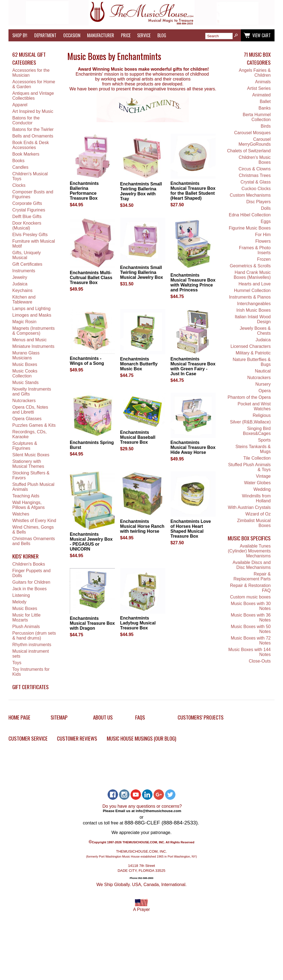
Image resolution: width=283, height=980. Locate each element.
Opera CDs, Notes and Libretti (30, 410)
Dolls (266, 208)
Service (144, 35)
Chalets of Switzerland (249, 151)
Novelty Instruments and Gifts (32, 392)
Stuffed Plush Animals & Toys (249, 467)
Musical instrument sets (31, 654)
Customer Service (28, 738)
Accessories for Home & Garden (34, 84)
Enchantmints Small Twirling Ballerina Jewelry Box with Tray (141, 191)
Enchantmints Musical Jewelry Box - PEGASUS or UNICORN (91, 542)
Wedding (262, 489)
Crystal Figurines (29, 210)
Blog (162, 35)
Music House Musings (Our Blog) (141, 738)
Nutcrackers (24, 401)
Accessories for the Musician (31, 73)
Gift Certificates (27, 264)
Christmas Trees (255, 175)
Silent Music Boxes (31, 455)
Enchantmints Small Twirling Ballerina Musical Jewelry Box (142, 272)
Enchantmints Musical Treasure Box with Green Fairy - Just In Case (193, 366)
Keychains (22, 290)
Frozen (264, 259)
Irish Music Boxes (254, 310)
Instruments (24, 271)
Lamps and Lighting (31, 309)
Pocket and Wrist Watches (254, 406)
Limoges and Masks (32, 315)
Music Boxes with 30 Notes (251, 606)
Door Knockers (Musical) (27, 226)
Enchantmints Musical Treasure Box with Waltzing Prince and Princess (193, 283)
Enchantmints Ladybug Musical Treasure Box (138, 623)
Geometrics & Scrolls (250, 266)
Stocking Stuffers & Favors (31, 475)
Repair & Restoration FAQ (250, 588)
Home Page (19, 717)
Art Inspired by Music (33, 111)
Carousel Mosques (252, 133)
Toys (17, 663)
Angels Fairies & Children (255, 73)
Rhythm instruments (32, 645)
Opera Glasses (27, 419)
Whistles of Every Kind (34, 521)
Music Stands (25, 382)
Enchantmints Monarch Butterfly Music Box (139, 364)
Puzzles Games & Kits (34, 425)
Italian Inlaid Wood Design (253, 319)
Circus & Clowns (255, 169)
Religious (262, 415)
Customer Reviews (77, 738)
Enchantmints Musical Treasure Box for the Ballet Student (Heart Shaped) (193, 191)
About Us (103, 717)
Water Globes (257, 483)
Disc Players (259, 202)
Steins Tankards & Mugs (253, 449)
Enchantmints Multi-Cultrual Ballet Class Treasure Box (91, 278)
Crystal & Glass (256, 182)
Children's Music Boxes (255, 160)
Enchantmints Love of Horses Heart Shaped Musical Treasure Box (191, 529)
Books (18, 161)
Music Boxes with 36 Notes (251, 617)
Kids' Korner (25, 556)
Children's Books (29, 564)
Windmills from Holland (256, 498)
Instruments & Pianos (250, 297)
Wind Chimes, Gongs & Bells (33, 530)
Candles (20, 167)
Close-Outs (260, 661)
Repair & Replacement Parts (252, 576)
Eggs (266, 221)
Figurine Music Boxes (250, 228)
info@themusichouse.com (158, 811)
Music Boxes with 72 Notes (251, 641)
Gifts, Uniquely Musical (27, 255)
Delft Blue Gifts (27, 217)
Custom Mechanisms (250, 195)
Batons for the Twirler (33, 129)
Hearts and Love (255, 284)
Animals (263, 82)
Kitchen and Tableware (24, 300)
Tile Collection (257, 458)
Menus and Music (29, 340)
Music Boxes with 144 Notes (249, 652)
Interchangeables (254, 304)
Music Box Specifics (249, 538)
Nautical (263, 371)
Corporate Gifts (27, 203)
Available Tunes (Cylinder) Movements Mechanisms (249, 551)
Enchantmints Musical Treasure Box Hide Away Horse (193, 447)
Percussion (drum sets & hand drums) (34, 636)
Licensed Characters (251, 346)
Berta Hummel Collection (257, 117)
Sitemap (59, 717)
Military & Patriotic (253, 353)
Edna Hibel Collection (250, 215)
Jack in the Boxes (29, 589)
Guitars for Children (31, 582)
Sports (264, 440)
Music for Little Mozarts (26, 617)
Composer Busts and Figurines (33, 194)
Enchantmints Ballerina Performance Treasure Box (84, 191)
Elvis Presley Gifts (30, 235)
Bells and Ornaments (33, 136)
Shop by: (20, 35)
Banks (265, 108)
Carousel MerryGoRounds (255, 142)
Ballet (265, 101)
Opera (265, 391)
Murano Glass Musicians (26, 355)
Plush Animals (26, 627)
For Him (263, 235)
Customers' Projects (201, 717)
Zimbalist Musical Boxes (254, 523)
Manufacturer (101, 35)
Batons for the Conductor (26, 120)
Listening (21, 595)
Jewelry (20, 277)
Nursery (263, 384)
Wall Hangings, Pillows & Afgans (28, 505)
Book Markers (26, 154)
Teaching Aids (26, 496)
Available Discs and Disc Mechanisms (252, 565)
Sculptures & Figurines (25, 446)
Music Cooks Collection (25, 373)
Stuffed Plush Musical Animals (33, 487)
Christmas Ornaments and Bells (34, 541)
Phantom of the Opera (249, 397)
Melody (19, 602)
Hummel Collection (252, 290)
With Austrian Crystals (249, 507)
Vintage (263, 476)
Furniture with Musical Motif (34, 244)
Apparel (20, 105)
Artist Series (259, 88)
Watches (21, 514)
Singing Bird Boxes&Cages (257, 431)
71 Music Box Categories (257, 58)
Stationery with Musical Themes (28, 464)
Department (45, 35)
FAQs (140, 717)
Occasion (72, 35)
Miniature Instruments (33, 346)
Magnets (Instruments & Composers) (34, 331)
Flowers (263, 241)
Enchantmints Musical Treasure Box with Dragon (92, 623)
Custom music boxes (250, 597)
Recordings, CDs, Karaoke (29, 434)
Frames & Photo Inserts (255, 250)
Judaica (20, 284)
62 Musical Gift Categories (29, 58)
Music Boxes (25, 364)
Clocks (19, 185)
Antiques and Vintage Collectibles (33, 96)
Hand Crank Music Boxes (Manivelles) (252, 275)
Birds (266, 126)
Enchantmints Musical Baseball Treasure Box (138, 437)
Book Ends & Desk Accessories (31, 145)
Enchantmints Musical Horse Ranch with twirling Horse (142, 526)
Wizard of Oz (258, 514)
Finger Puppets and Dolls (31, 573)
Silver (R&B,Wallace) (250, 422)
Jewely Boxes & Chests (255, 331)
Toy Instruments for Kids (31, 672)
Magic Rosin (24, 322)
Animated (261, 95)
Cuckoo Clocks (256, 189)
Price (126, 35)
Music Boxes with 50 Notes (251, 629)
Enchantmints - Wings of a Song (87, 361)
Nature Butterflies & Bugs (252, 362)
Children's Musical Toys (30, 176)
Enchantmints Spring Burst (92, 445)
